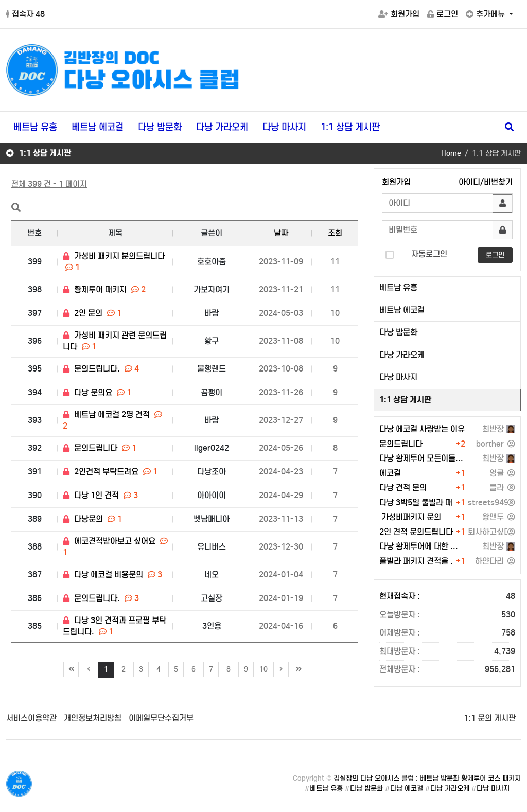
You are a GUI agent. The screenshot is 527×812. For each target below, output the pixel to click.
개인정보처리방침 (93, 718)
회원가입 (399, 14)
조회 (335, 233)
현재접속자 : (447, 597)
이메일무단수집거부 (161, 718)
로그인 (443, 14)
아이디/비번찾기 (486, 182)
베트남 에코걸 (98, 127)
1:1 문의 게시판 (490, 718)
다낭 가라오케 (222, 127)
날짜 (281, 233)
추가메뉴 (486, 14)
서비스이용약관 (31, 718)
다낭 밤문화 (160, 127)
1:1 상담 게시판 (350, 127)
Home (451, 153)
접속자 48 (25, 14)
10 (262, 668)
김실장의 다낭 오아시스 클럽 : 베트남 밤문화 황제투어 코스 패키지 (427, 778)
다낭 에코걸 (407, 789)
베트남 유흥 (35, 127)
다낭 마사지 (284, 127)
